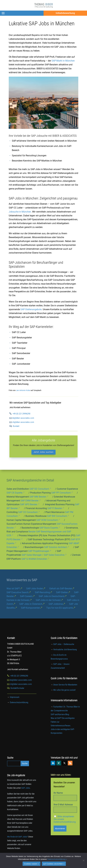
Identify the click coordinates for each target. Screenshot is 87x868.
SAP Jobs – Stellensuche (64, 644)
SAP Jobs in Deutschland (51, 596)
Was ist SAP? (13, 589)
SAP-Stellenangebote (31, 309)
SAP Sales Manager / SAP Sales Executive (43, 555)
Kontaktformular (17, 688)
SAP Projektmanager (39, 551)
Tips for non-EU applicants (60, 608)
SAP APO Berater (29, 504)
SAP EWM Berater (29, 501)
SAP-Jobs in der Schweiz (48, 600)
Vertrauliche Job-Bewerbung (65, 649)
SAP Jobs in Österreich (31, 604)
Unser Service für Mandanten (65, 685)
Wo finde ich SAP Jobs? (17, 837)
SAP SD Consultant (39, 489)
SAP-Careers (26, 596)
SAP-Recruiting (42, 592)
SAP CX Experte (14, 493)
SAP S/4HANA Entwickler (34, 559)
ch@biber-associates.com (23, 422)
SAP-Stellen (62, 592)
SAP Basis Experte (49, 528)
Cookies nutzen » (31, 864)
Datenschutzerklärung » (57, 859)
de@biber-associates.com (23, 418)
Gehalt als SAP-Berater (61, 589)
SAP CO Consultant (28, 512)
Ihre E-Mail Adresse (63, 805)
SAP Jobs (26, 788)
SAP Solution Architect (55, 547)
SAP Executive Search (18, 592)
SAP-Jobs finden (35, 589)
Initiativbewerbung (65, 13)
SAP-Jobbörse (56, 604)
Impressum (15, 697)
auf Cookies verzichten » (54, 864)
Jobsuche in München (20, 212)
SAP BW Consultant (57, 516)
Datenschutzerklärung (19, 702)
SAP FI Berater (55, 508)
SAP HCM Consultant (47, 520)
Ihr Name (58, 793)
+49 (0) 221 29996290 (21, 414)
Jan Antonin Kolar (23, 390)
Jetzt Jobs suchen (43, 452)
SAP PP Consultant (61, 493)
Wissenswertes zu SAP (22, 580)
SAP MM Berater (38, 497)
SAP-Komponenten (30, 608)
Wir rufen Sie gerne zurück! (64, 690)
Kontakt (16, 426)
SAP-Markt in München (63, 61)
